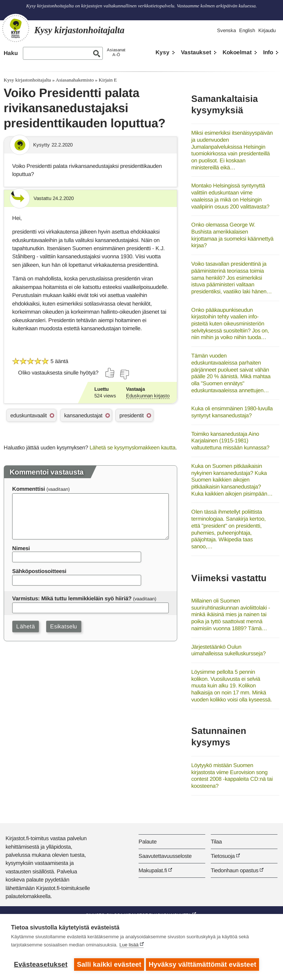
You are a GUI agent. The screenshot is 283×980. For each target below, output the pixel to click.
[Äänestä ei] (124, 375)
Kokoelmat (237, 52)
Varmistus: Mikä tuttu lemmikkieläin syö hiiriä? (72, 598)
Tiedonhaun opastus (235, 870)
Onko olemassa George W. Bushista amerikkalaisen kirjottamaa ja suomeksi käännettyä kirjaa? (232, 235)
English (247, 30)
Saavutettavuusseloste (165, 856)
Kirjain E (108, 80)
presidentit (132, 415)
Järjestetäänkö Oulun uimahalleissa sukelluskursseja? (228, 650)
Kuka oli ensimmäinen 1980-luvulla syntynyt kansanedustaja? (232, 412)
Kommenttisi (29, 489)
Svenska (226, 30)
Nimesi (21, 548)
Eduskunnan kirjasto (148, 396)
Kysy (163, 52)
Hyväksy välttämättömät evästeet (205, 965)
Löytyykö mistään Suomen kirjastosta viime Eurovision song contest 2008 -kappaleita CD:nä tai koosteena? (232, 775)
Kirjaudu (267, 30)
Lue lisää (129, 947)
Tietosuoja (223, 856)
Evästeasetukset (41, 965)
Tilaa (216, 841)
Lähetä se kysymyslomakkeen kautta (132, 447)
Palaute (148, 841)
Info (268, 52)
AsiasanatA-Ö (116, 52)
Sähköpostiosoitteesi (39, 571)
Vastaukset (196, 52)
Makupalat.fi (153, 870)
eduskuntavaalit (29, 415)
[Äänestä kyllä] (110, 373)
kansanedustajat (83, 415)
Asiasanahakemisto (75, 80)
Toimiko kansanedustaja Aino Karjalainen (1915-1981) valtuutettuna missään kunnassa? (230, 441)
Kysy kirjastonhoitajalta (27, 80)
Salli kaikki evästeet (109, 965)
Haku (11, 53)
